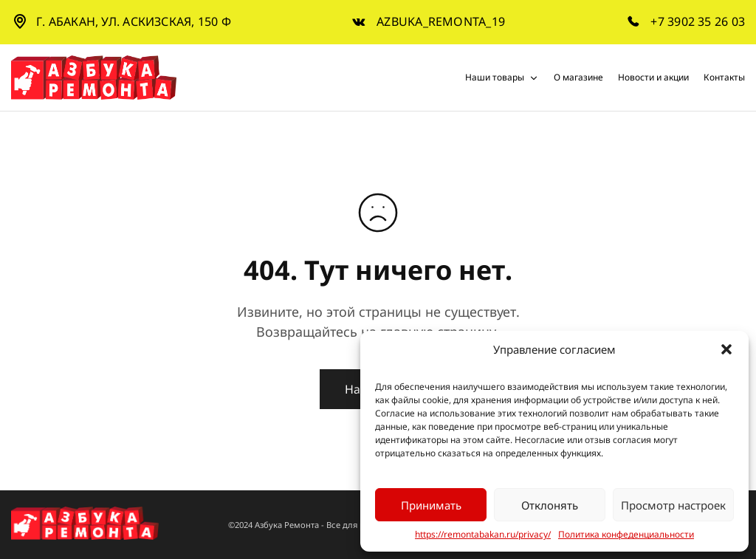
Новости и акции (653, 78)
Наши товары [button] (502, 78)
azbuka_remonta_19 (441, 22)
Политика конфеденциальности (626, 535)
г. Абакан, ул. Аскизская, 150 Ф (134, 21)
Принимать (431, 505)
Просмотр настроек (673, 505)
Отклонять (550, 505)
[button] (726, 349)
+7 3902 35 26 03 (698, 22)
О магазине (578, 78)
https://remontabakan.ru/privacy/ (483, 535)
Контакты (724, 78)
